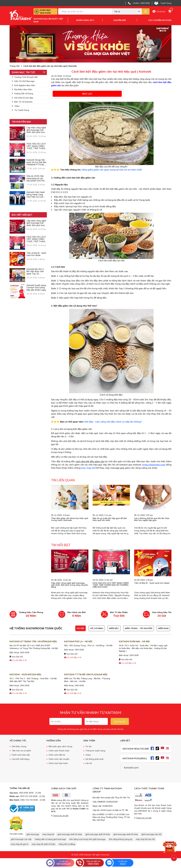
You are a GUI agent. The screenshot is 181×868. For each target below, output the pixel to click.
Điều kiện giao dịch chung (60, 746)
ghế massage (33, 834)
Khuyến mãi (120, 20)
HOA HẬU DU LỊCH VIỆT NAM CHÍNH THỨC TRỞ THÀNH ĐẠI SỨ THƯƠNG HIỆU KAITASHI (111, 585)
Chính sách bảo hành (58, 763)
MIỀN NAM (163, 628)
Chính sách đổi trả (57, 755)
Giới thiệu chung (19, 746)
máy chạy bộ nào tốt (145, 839)
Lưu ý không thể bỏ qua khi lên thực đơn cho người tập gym (152, 519)
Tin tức (89, 746)
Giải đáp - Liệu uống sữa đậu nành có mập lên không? (113, 422)
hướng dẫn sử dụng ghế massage (50, 839)
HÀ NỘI (81, 628)
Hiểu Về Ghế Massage (23, 81)
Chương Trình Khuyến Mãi (25, 77)
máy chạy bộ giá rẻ (20, 844)
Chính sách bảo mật (21, 755)
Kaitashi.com (131, 767)
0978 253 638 (26, 796)
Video (16, 106)
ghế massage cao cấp (21, 839)
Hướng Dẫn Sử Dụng (22, 94)
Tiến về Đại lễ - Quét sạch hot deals (152, 583)
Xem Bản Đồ (16, 657)
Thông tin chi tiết (61, 816)
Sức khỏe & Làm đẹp (22, 98)
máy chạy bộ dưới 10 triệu (43, 844)
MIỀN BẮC (114, 628)
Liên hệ (89, 763)
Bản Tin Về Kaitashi (22, 102)
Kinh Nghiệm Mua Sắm (23, 85)
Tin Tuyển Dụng (20, 110)
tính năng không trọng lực (121, 839)
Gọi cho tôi (120, 721)
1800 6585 (25, 652)
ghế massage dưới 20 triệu (98, 834)
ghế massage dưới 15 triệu (70, 834)
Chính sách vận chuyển (59, 759)
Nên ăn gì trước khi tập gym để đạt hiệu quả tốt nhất (110, 519)
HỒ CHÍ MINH (97, 628)
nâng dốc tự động (67, 844)
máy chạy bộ (88, 468)
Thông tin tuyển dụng (95, 751)
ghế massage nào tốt (151, 834)
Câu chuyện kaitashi (160, 20)
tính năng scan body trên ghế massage (87, 839)
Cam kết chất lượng (20, 759)
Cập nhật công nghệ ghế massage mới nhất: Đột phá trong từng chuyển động (70, 585)
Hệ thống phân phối (94, 759)
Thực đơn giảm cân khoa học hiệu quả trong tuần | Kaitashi (70, 519)
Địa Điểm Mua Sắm (22, 89)
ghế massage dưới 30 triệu (126, 834)
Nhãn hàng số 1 (85, 20)
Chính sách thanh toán (59, 751)
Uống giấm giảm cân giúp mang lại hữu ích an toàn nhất (112, 170)
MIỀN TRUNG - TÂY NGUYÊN (139, 628)
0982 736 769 (26, 800)
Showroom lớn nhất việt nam (48, 20)
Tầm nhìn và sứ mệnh (21, 751)
